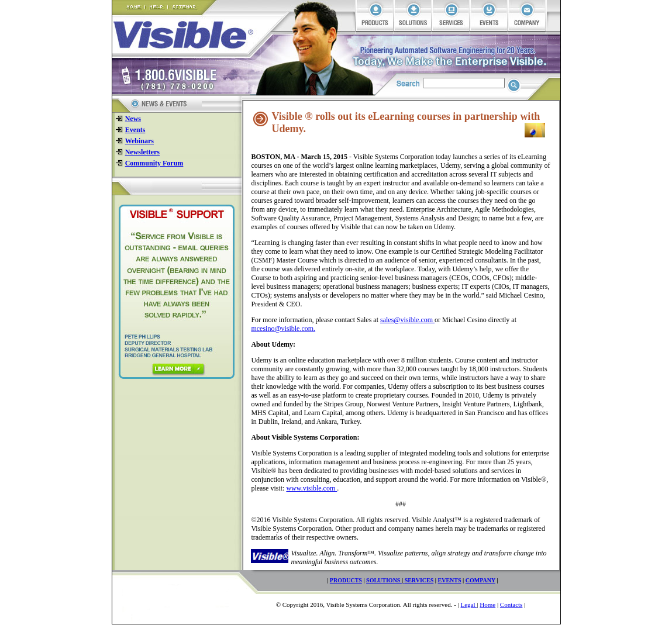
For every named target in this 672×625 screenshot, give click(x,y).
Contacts (511, 605)
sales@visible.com (407, 320)
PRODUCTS (346, 580)
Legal (469, 605)
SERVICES (419, 580)
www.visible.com (311, 488)
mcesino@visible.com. (283, 329)
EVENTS (450, 580)
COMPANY (480, 580)
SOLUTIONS (384, 580)
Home (487, 605)
